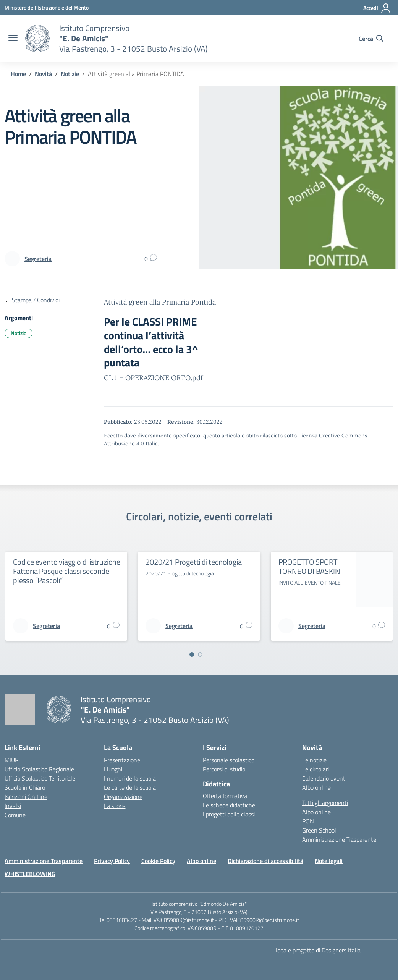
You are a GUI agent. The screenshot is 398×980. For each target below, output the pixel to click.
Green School (319, 830)
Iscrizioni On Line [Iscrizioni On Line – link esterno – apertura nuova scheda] (26, 797)
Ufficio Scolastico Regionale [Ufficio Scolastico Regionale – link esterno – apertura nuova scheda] (39, 769)
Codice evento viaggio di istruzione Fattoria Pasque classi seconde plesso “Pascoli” (67, 571)
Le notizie (314, 760)
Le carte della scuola (130, 787)
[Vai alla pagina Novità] (43, 74)
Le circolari (315, 769)
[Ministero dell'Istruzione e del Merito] (47, 7)
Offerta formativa (225, 796)
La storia (115, 806)
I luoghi (113, 769)
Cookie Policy (158, 861)
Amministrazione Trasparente (339, 839)
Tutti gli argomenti (325, 803)
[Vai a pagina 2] (200, 654)
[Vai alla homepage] (37, 39)
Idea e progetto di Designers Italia (318, 950)
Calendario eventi (324, 778)
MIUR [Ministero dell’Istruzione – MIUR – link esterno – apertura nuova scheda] (12, 760)
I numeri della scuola (130, 778)
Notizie (19, 333)
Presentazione (122, 760)
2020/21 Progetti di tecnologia (193, 562)
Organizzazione (123, 797)
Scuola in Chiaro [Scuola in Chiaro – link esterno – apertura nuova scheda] (25, 787)
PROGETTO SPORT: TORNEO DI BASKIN (309, 566)
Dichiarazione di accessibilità (265, 861)
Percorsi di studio (224, 769)
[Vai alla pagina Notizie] (70, 74)
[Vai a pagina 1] (192, 654)
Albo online (316, 787)
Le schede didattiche (229, 805)
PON (308, 821)
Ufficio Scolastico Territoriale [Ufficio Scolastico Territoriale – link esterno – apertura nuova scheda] (40, 778)
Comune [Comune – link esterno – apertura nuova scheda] (15, 815)
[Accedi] (377, 8)
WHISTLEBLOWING (30, 874)
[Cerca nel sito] (371, 39)
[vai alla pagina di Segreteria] (38, 259)
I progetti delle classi (229, 814)
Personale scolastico (229, 760)
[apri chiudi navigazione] (13, 39)
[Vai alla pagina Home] (18, 74)
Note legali (329, 861)
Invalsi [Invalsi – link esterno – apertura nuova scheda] (13, 806)
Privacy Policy (112, 861)
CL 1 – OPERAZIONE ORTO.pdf (153, 378)
